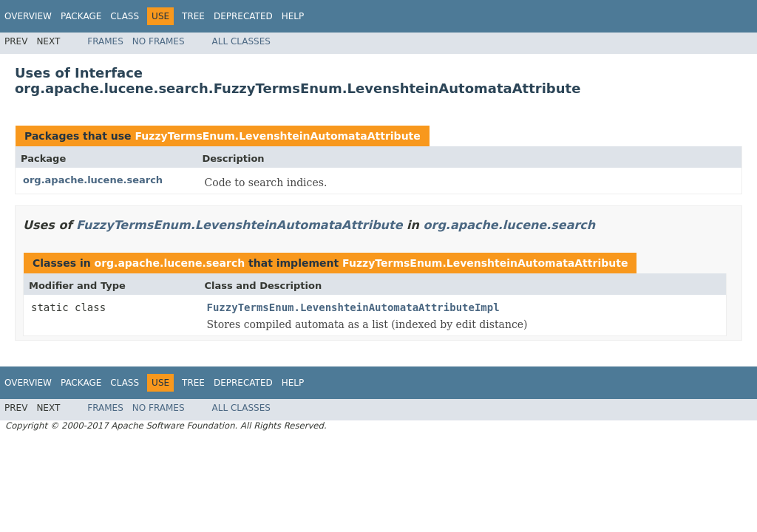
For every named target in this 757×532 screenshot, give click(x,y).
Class (125, 16)
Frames (105, 41)
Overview (28, 16)
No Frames (159, 41)
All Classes (241, 41)
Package (81, 16)
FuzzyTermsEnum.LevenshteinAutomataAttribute (277, 136)
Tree (193, 16)
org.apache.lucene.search (93, 180)
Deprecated (243, 16)
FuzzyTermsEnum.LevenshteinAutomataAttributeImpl (353, 307)
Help (293, 16)
